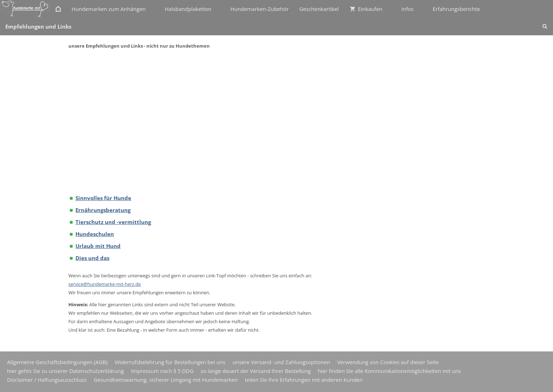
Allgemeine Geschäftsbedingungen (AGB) (57, 362)
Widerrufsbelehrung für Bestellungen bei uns (170, 362)
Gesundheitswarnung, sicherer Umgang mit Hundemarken (166, 380)
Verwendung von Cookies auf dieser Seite (388, 362)
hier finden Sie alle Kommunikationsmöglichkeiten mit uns (389, 371)
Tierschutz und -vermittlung (113, 222)
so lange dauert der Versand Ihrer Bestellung (256, 371)
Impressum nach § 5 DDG (162, 371)
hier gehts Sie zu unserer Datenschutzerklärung (65, 371)
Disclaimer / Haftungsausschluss (47, 380)
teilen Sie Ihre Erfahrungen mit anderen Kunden (304, 380)
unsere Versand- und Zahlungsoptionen (281, 362)
